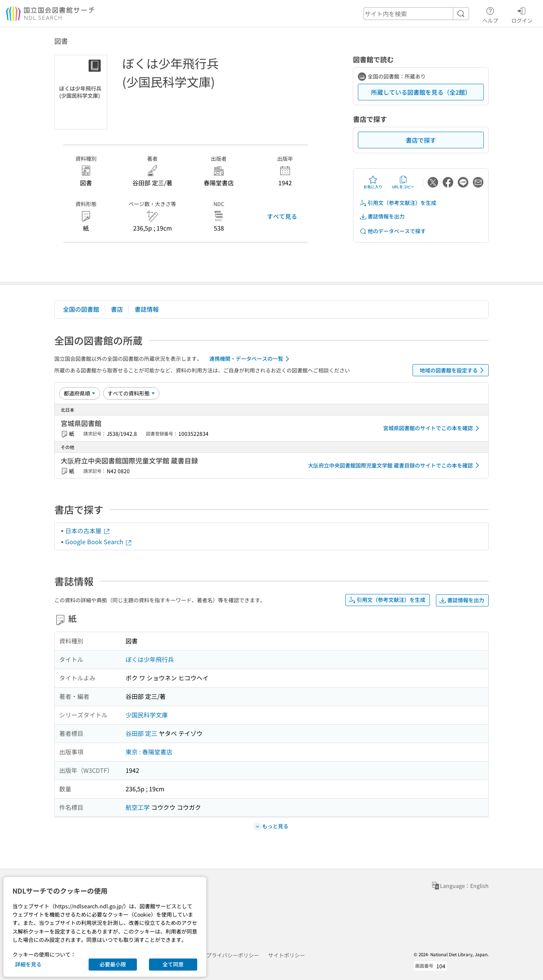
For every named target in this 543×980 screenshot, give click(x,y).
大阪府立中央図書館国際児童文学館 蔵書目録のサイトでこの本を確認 (395, 465)
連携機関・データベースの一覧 (251, 359)
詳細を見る (28, 964)
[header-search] (416, 14)
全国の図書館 (81, 309)
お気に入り (373, 182)
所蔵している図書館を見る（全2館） (421, 92)
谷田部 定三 (141, 733)
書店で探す (421, 140)
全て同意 (173, 964)
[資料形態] (131, 393)
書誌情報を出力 (382, 216)
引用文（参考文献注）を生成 (398, 203)
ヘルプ (490, 14)
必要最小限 (113, 964)
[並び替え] (80, 393)
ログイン (522, 14)
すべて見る (282, 216)
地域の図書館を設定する (453, 370)
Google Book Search (99, 542)
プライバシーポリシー (233, 955)
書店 (117, 309)
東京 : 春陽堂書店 (149, 752)
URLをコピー (403, 182)
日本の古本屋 (88, 531)
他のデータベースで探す (393, 231)
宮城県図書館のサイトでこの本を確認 (433, 428)
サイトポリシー (287, 955)
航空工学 (138, 807)
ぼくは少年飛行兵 (150, 659)
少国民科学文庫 (147, 715)
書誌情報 (147, 309)
